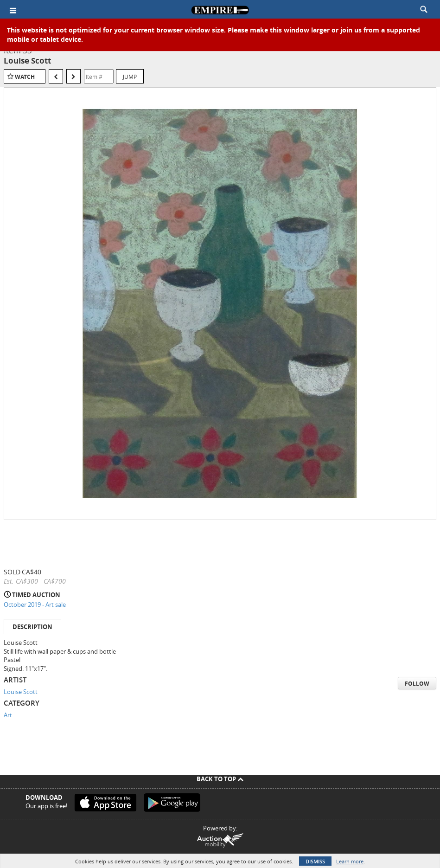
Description (32, 627)
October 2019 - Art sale (35, 604)
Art (8, 715)
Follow (417, 684)
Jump (130, 77)
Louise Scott (21, 692)
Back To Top (220, 779)
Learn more (350, 861)
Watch (25, 77)
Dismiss (315, 861)
